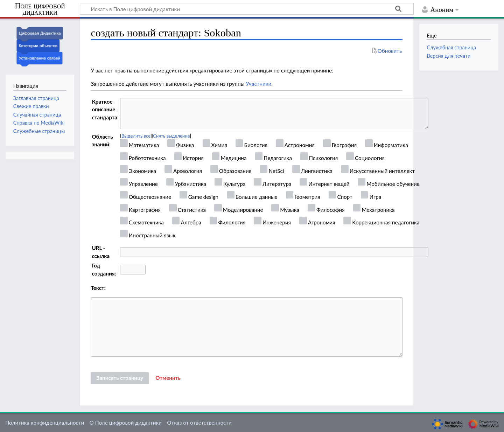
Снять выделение (171, 136)
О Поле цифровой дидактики (125, 423)
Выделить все (136, 136)
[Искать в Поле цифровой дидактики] (247, 9)
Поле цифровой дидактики (40, 9)
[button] (168, 378)
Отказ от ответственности (199, 423)
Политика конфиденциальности (45, 423)
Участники (258, 84)
